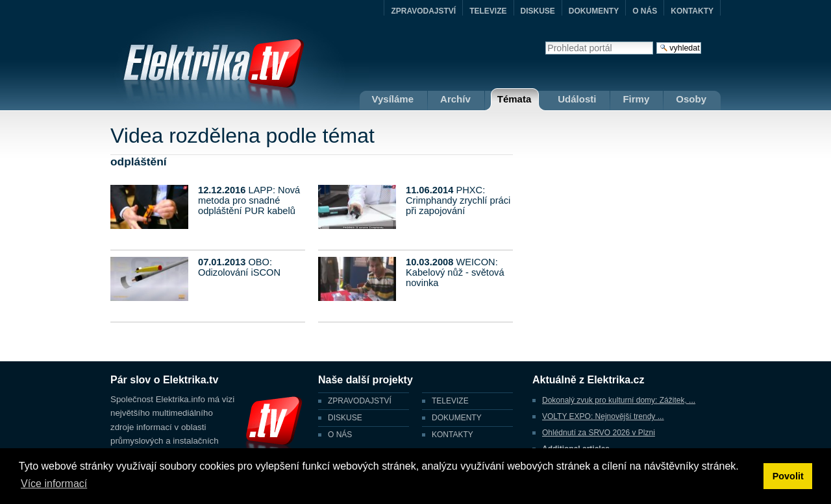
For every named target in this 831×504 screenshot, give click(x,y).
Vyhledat (545, 41)
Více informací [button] (54, 484)
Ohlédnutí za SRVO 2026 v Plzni (599, 433)
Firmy (636, 99)
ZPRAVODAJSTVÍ (423, 11)
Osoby (691, 99)
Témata (515, 99)
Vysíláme (393, 99)
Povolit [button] (788, 476)
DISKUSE (538, 11)
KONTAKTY (692, 11)
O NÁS (645, 11)
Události (577, 99)
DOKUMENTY (594, 11)
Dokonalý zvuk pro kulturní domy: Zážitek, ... (619, 400)
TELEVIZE (488, 11)
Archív (455, 99)
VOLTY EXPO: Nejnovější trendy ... (603, 416)
